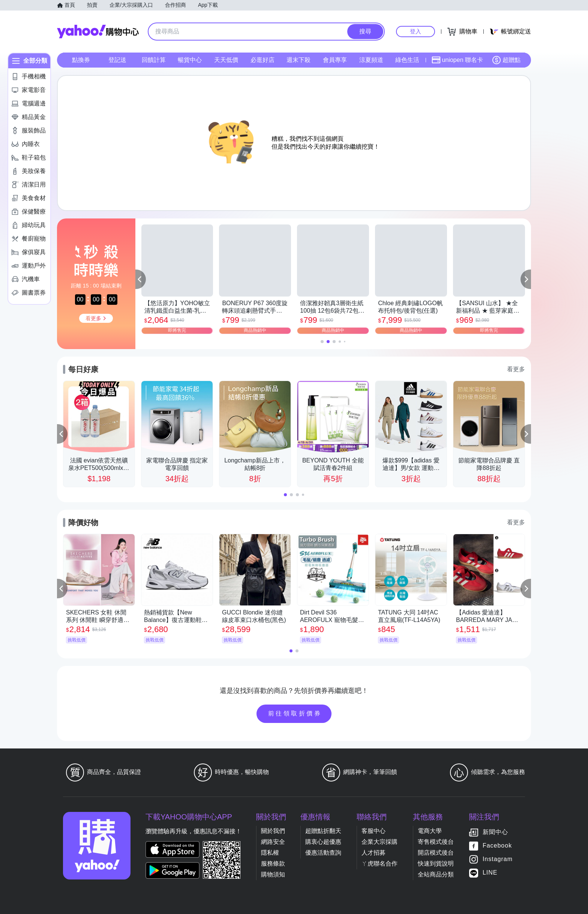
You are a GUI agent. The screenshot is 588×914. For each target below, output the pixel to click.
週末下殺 (298, 60)
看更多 (516, 369)
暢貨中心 (190, 60)
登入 (415, 31)
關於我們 (273, 831)
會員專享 (335, 60)
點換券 (81, 60)
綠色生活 (407, 60)
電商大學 (430, 831)
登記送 (117, 60)
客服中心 (373, 831)
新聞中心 (495, 832)
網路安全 (273, 842)
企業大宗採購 (379, 842)
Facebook (497, 845)
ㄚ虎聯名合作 (379, 864)
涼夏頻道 (371, 60)
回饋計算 (154, 60)
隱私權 (270, 853)
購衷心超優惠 (323, 842)
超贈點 (506, 60)
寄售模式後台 (436, 842)
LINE (490, 873)
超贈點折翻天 (323, 831)
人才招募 (373, 853)
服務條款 (273, 864)
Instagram (498, 859)
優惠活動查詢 (323, 853)
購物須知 (273, 874)
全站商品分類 (436, 874)
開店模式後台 (436, 853)
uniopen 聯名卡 (457, 60)
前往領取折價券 (295, 713)
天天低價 (226, 60)
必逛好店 (262, 60)
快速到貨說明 (436, 864)
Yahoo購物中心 (98, 32)
